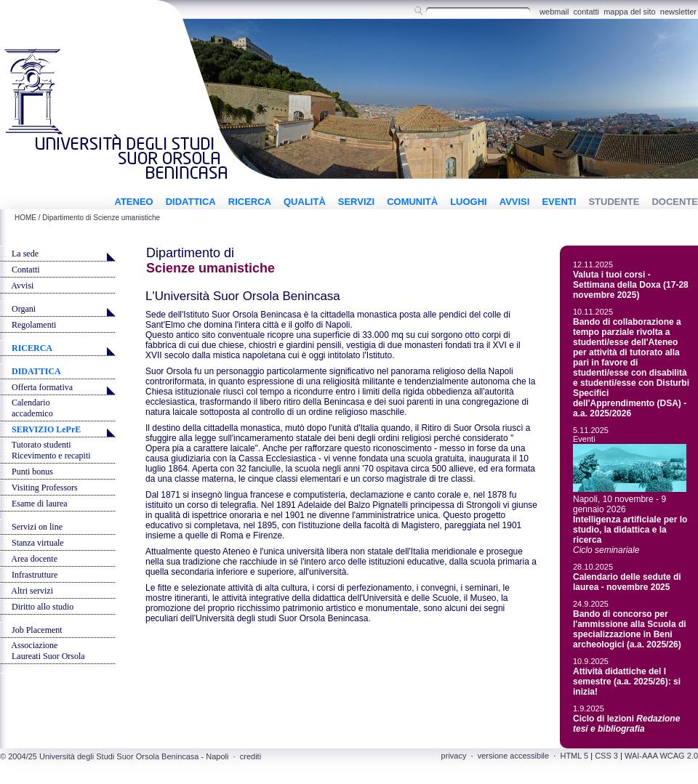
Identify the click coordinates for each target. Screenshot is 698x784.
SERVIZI (356, 202)
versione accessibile (513, 756)
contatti (586, 12)
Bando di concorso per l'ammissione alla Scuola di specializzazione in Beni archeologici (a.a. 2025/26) (630, 629)
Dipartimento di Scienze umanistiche (101, 218)
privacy (454, 756)
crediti (250, 756)
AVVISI (515, 202)
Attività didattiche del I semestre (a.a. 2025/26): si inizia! (627, 682)
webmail (554, 12)
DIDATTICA (191, 202)
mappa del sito (630, 12)
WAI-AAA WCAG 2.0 (661, 756)
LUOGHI (469, 202)
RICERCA (250, 202)
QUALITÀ (305, 202)
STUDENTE (614, 202)
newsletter (678, 12)
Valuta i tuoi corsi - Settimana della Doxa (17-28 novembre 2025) (631, 285)
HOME (25, 218)
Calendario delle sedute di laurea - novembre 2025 (627, 582)
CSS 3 (606, 756)
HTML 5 (574, 756)
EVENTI (559, 202)
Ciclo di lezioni (626, 724)
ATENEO (133, 202)
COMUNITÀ (412, 202)
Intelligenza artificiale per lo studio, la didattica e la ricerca (630, 530)
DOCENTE (675, 202)
